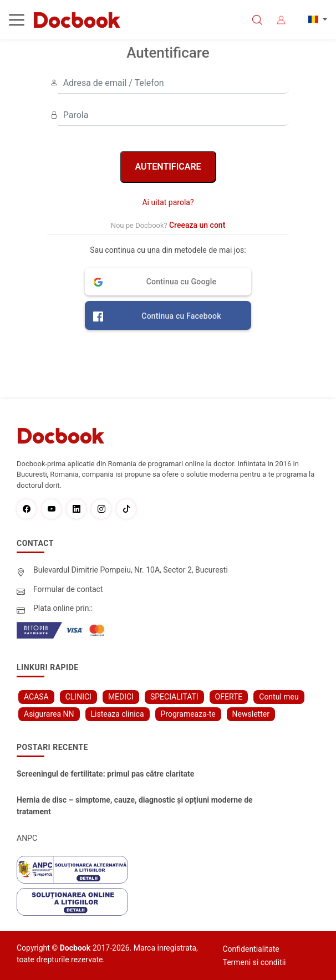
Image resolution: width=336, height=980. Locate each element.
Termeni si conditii (254, 962)
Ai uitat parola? (168, 202)
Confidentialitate (251, 949)
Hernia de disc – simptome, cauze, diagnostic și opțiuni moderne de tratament (135, 806)
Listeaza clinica (118, 714)
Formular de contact (68, 589)
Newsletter (251, 714)
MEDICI (121, 697)
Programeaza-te (188, 714)
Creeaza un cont (197, 225)
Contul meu (279, 697)
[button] (168, 282)
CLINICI (78, 697)
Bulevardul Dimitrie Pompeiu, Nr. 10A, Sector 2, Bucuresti (131, 570)
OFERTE (229, 697)
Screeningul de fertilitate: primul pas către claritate (105, 774)
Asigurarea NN (49, 714)
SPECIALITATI (174, 697)
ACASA (36, 697)
